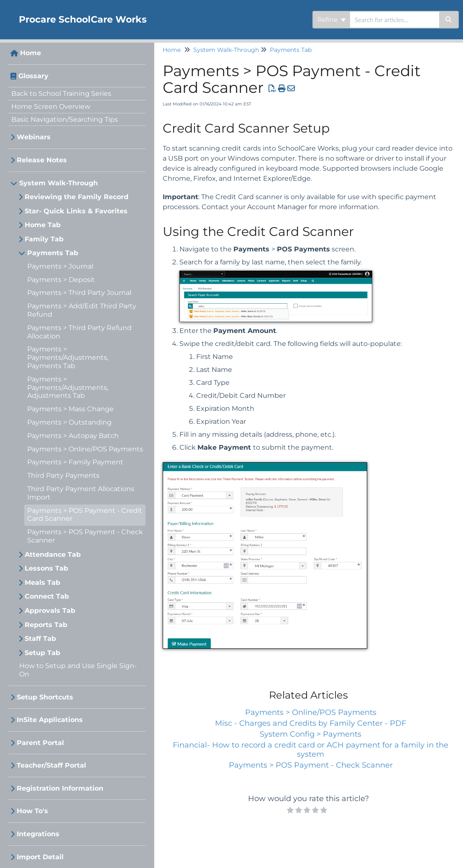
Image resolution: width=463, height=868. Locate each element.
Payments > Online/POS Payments (85, 449)
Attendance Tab (53, 554)
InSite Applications (50, 720)
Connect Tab (47, 596)
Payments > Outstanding (69, 422)
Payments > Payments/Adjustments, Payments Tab (68, 357)
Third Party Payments (63, 475)
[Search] (449, 20)
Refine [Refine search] (332, 19)
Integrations (38, 834)
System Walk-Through (59, 183)
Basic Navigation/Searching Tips (65, 119)
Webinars (34, 137)
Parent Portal (40, 743)
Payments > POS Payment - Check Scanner (311, 765)
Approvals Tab (50, 611)
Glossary (33, 76)
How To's (32, 811)
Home (31, 53)
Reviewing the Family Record (77, 197)
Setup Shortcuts (45, 697)
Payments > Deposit (61, 280)
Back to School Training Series (61, 93)
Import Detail (40, 857)
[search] (395, 20)
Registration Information (60, 788)
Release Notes (42, 160)
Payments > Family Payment (75, 462)
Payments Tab (53, 253)
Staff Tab (40, 639)
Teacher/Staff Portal (51, 765)
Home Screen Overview (51, 106)
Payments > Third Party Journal (79, 293)
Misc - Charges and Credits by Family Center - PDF (311, 723)
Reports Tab (46, 625)
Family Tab (44, 239)
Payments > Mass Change (70, 409)
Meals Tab (42, 583)
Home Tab (43, 225)
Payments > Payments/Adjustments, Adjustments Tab (68, 388)
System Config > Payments (311, 734)
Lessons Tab (46, 568)
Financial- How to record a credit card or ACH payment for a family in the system (311, 750)
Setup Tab (42, 653)
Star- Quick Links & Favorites (76, 211)
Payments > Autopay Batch (73, 436)
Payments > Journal (60, 266)
